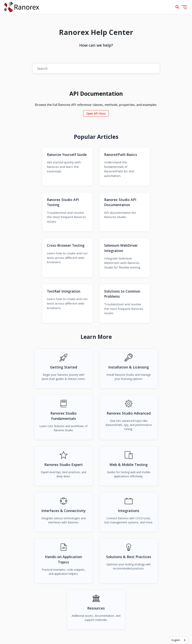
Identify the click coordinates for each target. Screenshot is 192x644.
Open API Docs (96, 113)
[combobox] (179, 640)
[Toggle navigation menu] (184, 7)
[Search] (96, 68)
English (176, 640)
